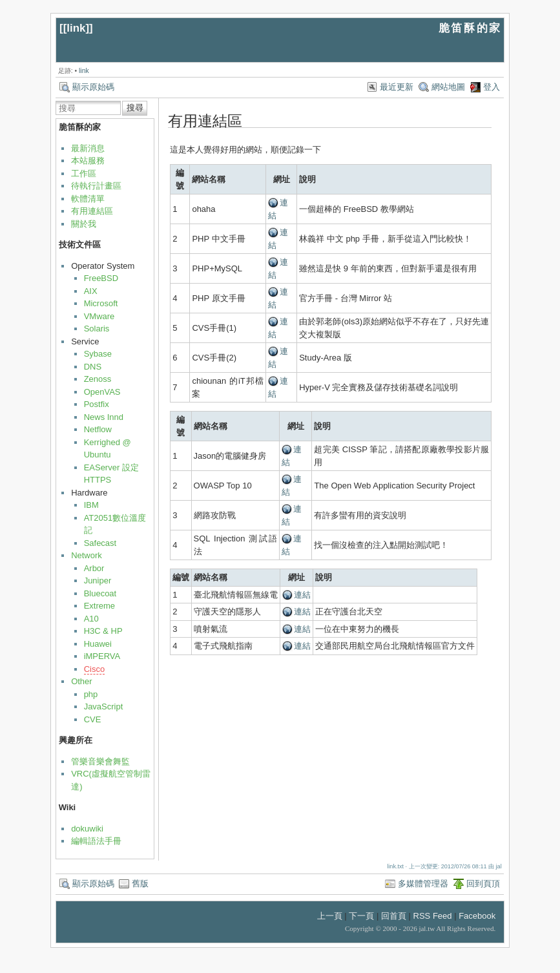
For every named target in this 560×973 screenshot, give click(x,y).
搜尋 (135, 108)
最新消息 (88, 148)
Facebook (477, 916)
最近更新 (397, 87)
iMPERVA (102, 656)
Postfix (97, 404)
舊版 (140, 884)
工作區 (84, 173)
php (91, 694)
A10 (91, 619)
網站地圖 (448, 87)
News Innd (104, 417)
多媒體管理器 (423, 884)
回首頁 (394, 916)
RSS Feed (433, 916)
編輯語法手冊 (96, 841)
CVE (93, 719)
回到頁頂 (483, 884)
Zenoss (98, 379)
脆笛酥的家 (470, 28)
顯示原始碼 (93, 87)
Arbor (94, 568)
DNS (93, 367)
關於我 (84, 224)
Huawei (98, 644)
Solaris (97, 329)
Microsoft (101, 303)
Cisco (95, 669)
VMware (99, 316)
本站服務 (88, 161)
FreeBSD (101, 278)
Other (82, 681)
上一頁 (330, 916)
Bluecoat (100, 593)
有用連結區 (92, 211)
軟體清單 (88, 199)
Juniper (98, 581)
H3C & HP (103, 631)
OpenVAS (102, 392)
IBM (91, 505)
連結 (302, 595)
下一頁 (361, 916)
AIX (91, 291)
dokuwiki (87, 829)
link (76, 28)
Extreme (99, 606)
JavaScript (104, 706)
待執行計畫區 (96, 186)
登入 (492, 87)
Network (87, 555)
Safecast (100, 543)
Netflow (98, 429)
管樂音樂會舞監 (100, 761)
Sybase (98, 354)
